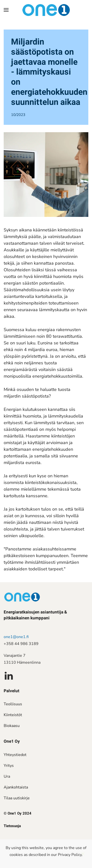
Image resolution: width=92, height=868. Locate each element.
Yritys (9, 766)
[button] (6, 10)
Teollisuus (13, 704)
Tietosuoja (12, 826)
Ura (7, 776)
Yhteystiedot (15, 755)
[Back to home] (46, 10)
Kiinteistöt (13, 715)
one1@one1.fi (16, 637)
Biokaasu (12, 726)
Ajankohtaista (16, 787)
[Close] (83, 854)
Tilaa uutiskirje (17, 798)
